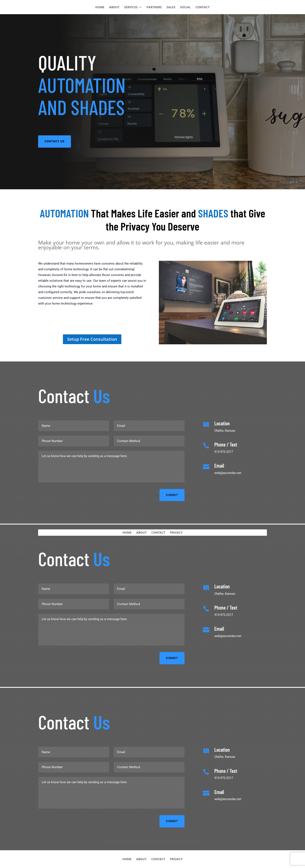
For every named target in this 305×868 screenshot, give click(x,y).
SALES (171, 7)
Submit (172, 495)
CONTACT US (55, 141)
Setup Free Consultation (92, 339)
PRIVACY (176, 532)
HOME (100, 7)
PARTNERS (154, 7)
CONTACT (202, 7)
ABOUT (114, 7)
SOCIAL (185, 7)
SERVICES (131, 7)
